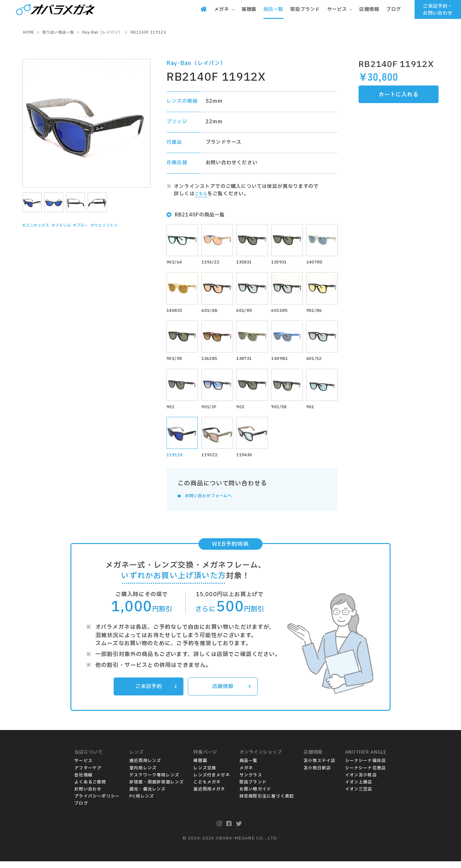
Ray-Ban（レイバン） (196, 63)
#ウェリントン (126, 225)
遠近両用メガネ (209, 796)
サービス (83, 768)
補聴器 (200, 768)
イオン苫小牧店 (361, 782)
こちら (202, 194)
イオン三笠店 (359, 796)
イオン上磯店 (359, 789)
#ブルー (97, 225)
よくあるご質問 (90, 789)
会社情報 (83, 782)
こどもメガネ (207, 789)
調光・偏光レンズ (148, 796)
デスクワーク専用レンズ (154, 782)
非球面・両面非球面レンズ (157, 789)
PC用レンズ (142, 803)
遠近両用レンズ (145, 768)
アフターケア (88, 775)
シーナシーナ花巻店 (366, 775)
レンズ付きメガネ (212, 782)
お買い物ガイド (255, 796)
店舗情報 (230, 693)
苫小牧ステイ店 (319, 768)
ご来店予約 (155, 693)
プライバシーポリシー (97, 803)
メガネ (246, 775)
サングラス (251, 782)
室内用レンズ (143, 775)
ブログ (81, 810)
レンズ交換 (205, 775)
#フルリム (72, 225)
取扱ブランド (253, 789)
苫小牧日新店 (317, 775)
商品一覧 (249, 768)
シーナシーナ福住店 (366, 768)
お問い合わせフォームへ (213, 502)
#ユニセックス (40, 225)
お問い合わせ (88, 796)
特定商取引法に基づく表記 (267, 803)
